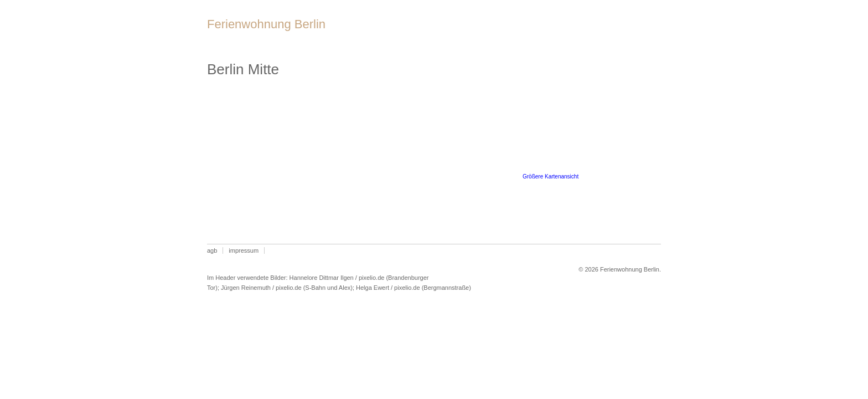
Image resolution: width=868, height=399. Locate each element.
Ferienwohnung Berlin (266, 24)
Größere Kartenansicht (551, 177)
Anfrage (622, 32)
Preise (573, 32)
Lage (445, 32)
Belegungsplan (507, 32)
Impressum (244, 250)
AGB (212, 250)
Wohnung (396, 32)
